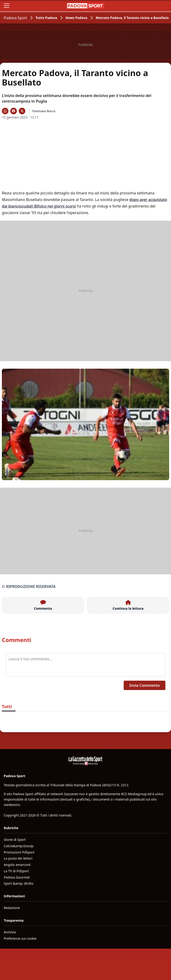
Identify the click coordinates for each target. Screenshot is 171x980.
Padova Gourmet (17, 877)
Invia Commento (145, 685)
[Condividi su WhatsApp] (5, 111)
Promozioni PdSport (19, 852)
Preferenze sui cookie (20, 938)
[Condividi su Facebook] (14, 111)
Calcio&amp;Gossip (19, 846)
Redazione (12, 908)
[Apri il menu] (7, 6)
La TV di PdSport (16, 871)
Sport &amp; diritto (19, 883)
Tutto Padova (46, 18)
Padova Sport (15, 18)
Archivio (10, 932)
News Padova (76, 18)
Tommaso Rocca (44, 111)
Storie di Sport (15, 840)
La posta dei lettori (18, 858)
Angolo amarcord (17, 865)
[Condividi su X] (22, 111)
